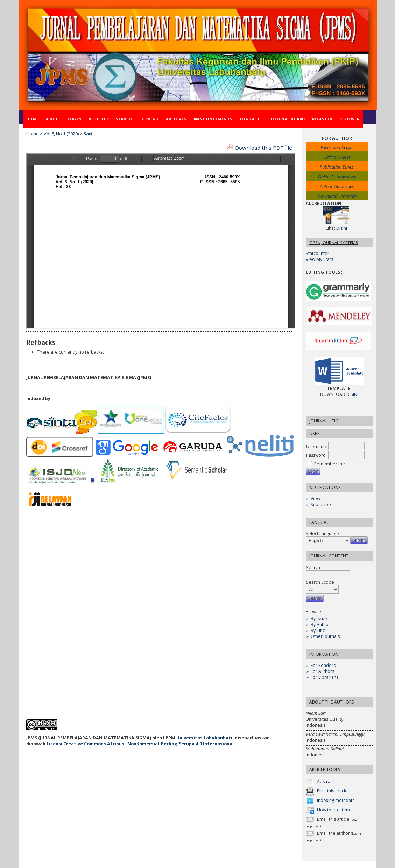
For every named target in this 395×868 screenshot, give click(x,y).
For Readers (323, 665)
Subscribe (321, 504)
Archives (176, 119)
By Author (320, 624)
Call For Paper (337, 157)
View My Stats (319, 259)
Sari (88, 134)
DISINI (352, 394)
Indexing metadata (336, 801)
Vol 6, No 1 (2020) (61, 134)
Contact (250, 119)
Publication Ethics (337, 167)
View (315, 499)
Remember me (330, 464)
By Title (318, 630)
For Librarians (325, 677)
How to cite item (333, 810)
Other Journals (325, 636)
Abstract (325, 782)
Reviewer (349, 119)
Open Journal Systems (334, 243)
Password (316, 455)
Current (149, 119)
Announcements (213, 119)
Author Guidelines (337, 186)
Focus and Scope (337, 147)
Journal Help (324, 421)
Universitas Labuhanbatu (205, 738)
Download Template (337, 196)
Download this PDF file (264, 148)
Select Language (322, 533)
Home (33, 119)
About (53, 119)
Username (317, 446)
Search (124, 119)
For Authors (322, 671)
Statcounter (318, 253)
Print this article (332, 791)
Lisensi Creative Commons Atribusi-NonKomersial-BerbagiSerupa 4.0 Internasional (140, 744)
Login (75, 119)
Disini (342, 228)
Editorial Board (286, 119)
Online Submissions (337, 177)
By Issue (319, 618)
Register (99, 119)
